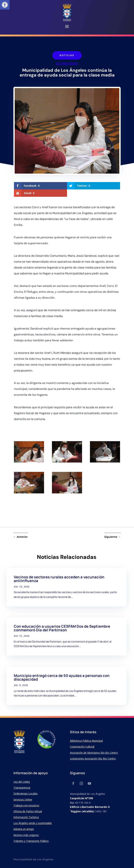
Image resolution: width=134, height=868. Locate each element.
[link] (5, 5)
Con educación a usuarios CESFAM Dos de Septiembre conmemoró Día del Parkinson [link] (62, 628)
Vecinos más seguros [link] (26, 835)
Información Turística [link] (26, 817)
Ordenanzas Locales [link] (26, 793)
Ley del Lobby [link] (22, 782)
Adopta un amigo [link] (24, 829)
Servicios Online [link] (23, 799)
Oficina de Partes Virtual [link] (28, 811)
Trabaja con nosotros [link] (26, 805)
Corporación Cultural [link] (82, 747)
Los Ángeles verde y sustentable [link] (33, 823)
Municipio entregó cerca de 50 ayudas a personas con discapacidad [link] (62, 677)
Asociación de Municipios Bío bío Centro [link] (94, 753)
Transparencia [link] (22, 788)
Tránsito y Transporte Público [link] (31, 841)
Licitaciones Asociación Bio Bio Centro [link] (93, 758)
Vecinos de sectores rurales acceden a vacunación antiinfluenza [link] (59, 579)
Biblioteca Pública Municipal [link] (86, 741)
